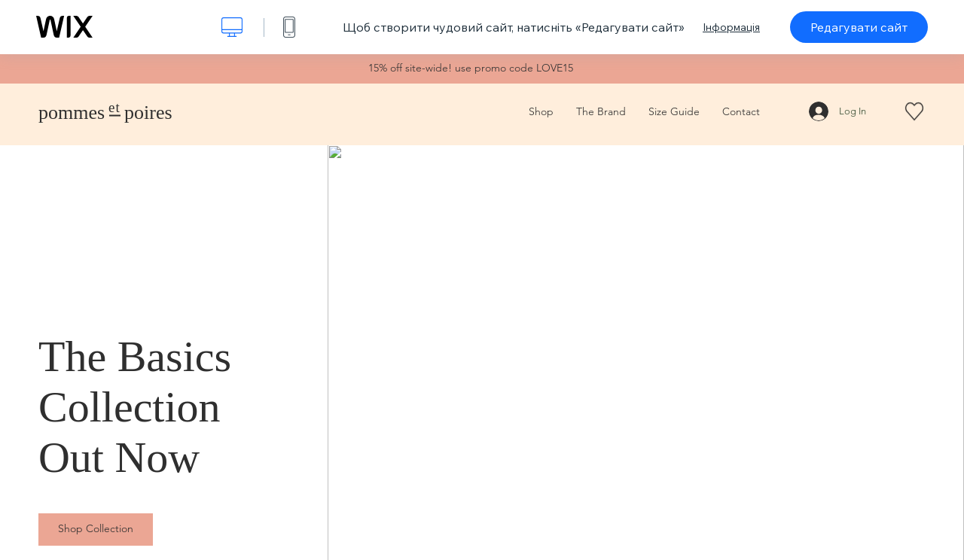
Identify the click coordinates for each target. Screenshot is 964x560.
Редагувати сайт (859, 27)
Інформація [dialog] (731, 27)
